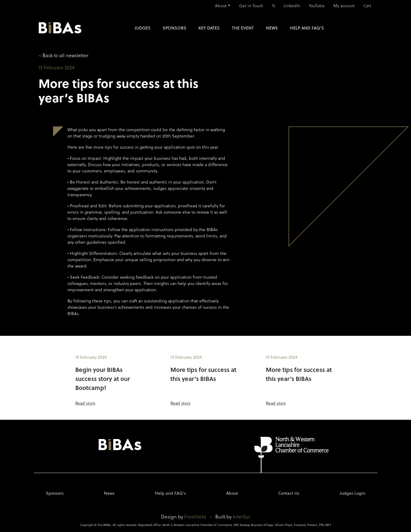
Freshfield (195, 517)
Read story (85, 403)
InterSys (241, 517)
